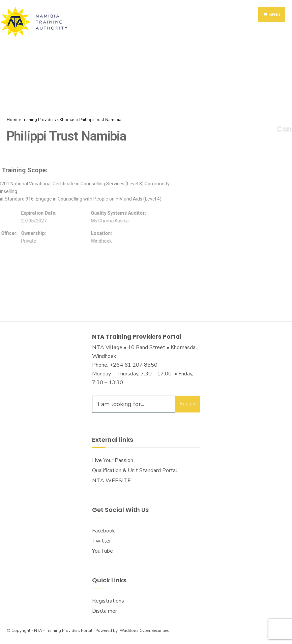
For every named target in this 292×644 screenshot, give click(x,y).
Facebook (104, 531)
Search (187, 404)
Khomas (68, 120)
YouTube (103, 551)
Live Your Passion (113, 460)
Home (12, 120)
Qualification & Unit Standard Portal (135, 470)
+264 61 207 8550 (134, 365)
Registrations (108, 601)
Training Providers (39, 120)
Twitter (101, 541)
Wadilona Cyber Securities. (145, 631)
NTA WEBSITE (111, 481)
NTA (38, 631)
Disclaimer (105, 611)
